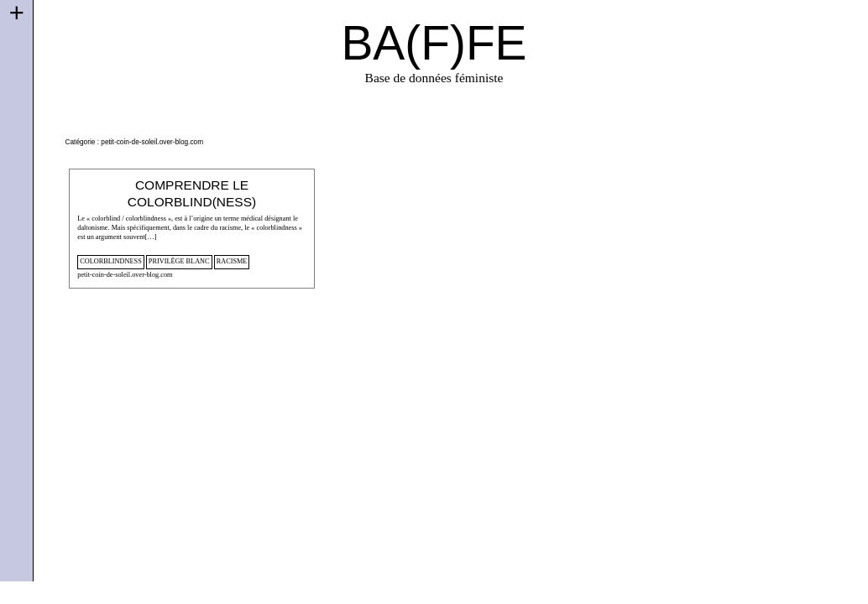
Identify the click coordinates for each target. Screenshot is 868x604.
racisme (232, 261)
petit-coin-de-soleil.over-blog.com (125, 275)
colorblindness (110, 261)
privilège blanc (179, 261)
